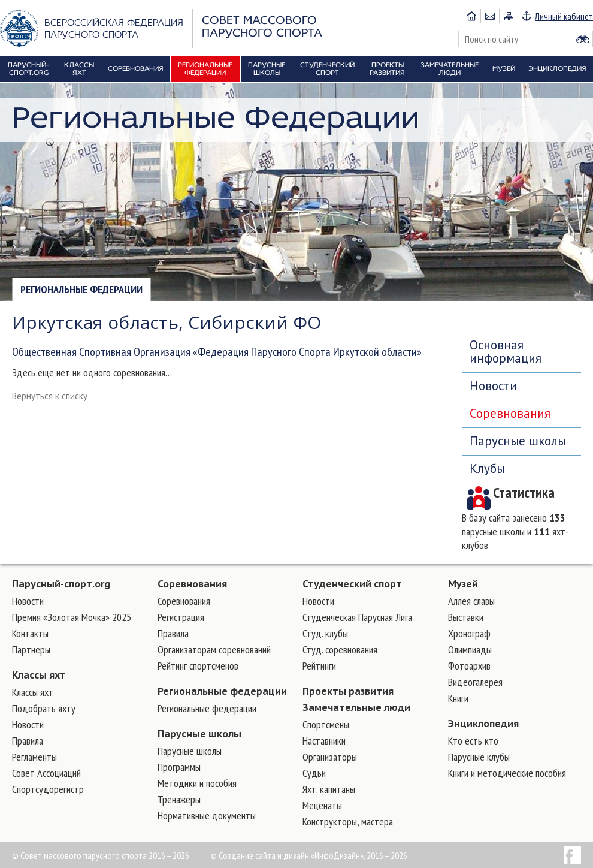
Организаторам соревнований (214, 650)
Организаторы (330, 757)
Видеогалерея (475, 682)
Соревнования (510, 413)
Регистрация (181, 617)
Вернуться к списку (50, 396)
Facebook (572, 855)
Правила (28, 741)
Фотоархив (469, 666)
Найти (583, 39)
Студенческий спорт (352, 584)
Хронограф (469, 633)
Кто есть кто (473, 741)
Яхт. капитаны (329, 789)
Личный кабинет (564, 16)
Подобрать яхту (44, 708)
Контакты (30, 633)
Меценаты (322, 805)
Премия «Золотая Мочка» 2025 (72, 617)
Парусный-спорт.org (61, 584)
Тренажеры (179, 799)
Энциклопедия (483, 724)
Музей (463, 584)
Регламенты (34, 757)
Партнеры (31, 650)
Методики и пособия (197, 783)
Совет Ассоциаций (46, 773)
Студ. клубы (325, 633)
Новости (493, 386)
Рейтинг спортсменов (198, 666)
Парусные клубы (479, 757)
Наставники (324, 741)
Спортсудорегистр (48, 789)
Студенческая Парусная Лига (357, 617)
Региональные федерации (81, 289)
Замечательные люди (356, 707)
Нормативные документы (207, 816)
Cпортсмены (326, 724)
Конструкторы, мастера (348, 822)
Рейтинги (319, 666)
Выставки (466, 617)
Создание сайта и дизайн (264, 855)
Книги (458, 698)
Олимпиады (470, 650)
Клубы (487, 468)
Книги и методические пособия (507, 773)
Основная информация (506, 352)
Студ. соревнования (340, 650)
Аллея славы (471, 601)
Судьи (314, 773)
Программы (179, 767)
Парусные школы (518, 441)
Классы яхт (39, 675)
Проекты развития (348, 691)
